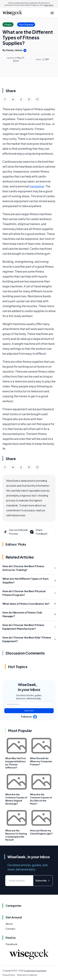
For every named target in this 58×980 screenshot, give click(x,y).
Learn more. (49, 5)
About (9, 924)
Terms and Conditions (27, 975)
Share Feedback (38, 532)
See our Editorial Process (16, 532)
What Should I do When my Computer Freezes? (41, 761)
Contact (10, 929)
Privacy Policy (9, 975)
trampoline (37, 186)
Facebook (11, 944)
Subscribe (29, 711)
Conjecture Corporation (35, 971)
